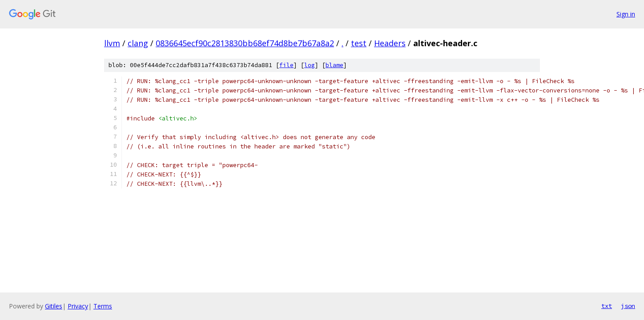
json (628, 306)
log (310, 65)
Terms (103, 306)
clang (138, 43)
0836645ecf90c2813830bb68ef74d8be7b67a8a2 (245, 43)
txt (607, 306)
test (359, 43)
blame (334, 65)
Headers (390, 43)
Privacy (78, 306)
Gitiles (54, 306)
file (286, 65)
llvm (112, 43)
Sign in (626, 14)
